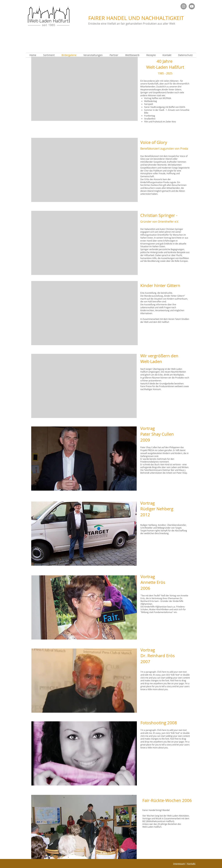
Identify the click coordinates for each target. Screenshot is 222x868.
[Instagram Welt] (184, 6)
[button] (84, 89)
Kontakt (191, 863)
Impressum (179, 863)
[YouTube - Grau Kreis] (192, 6)
